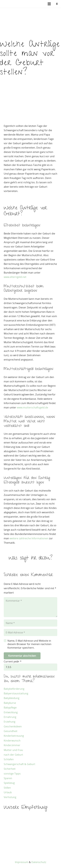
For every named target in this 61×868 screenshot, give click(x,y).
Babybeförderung (14, 689)
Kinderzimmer (12, 745)
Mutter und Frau (13, 750)
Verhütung (10, 797)
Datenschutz (39, 862)
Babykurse (10, 703)
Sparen (8, 778)
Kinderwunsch (12, 741)
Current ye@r (13, 661)
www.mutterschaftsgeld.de (32, 407)
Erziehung (10, 722)
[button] (57, 4)
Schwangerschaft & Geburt (19, 764)
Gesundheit (11, 731)
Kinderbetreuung (14, 736)
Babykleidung (12, 698)
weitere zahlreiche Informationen (29, 538)
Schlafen (9, 759)
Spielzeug (9, 783)
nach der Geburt (13, 755)
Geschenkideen (13, 726)
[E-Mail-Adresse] (30, 633)
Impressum (22, 862)
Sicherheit (10, 769)
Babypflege (10, 708)
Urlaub (8, 792)
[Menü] (49, 4)
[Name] (30, 623)
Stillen (7, 788)
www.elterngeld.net (15, 277)
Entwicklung (11, 712)
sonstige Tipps (12, 774)
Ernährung (10, 717)
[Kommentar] (30, 607)
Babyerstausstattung (16, 693)
